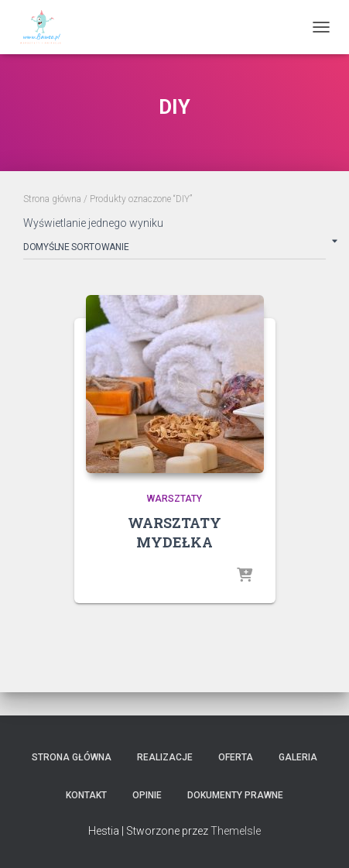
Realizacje (165, 757)
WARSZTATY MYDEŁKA (174, 532)
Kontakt (86, 795)
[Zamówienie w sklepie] (174, 250)
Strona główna (52, 199)
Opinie (147, 795)
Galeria (298, 757)
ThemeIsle (236, 831)
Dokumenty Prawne (235, 795)
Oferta (236, 757)
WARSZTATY (174, 499)
